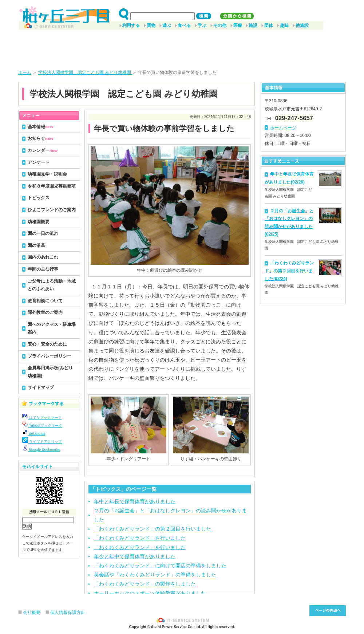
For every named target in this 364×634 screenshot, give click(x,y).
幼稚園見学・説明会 (47, 174)
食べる (184, 25)
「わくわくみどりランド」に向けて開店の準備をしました (160, 566)
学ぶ (202, 25)
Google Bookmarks (41, 450)
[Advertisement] (182, 47)
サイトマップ (41, 387)
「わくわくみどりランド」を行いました (140, 538)
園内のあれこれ (43, 257)
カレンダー (43, 150)
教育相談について (45, 301)
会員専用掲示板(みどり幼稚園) (50, 372)
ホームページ (283, 128)
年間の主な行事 (43, 269)
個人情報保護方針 (68, 613)
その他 (220, 25)
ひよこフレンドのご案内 (52, 210)
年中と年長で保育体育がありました (135, 501)
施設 (253, 25)
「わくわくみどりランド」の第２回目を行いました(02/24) (289, 271)
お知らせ (40, 138)
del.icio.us (34, 434)
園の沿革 (36, 245)
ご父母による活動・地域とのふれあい (52, 285)
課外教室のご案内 (45, 312)
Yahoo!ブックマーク (42, 426)
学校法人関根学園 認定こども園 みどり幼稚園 (85, 72)
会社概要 (32, 613)
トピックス (39, 198)
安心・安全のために (47, 344)
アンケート (39, 162)
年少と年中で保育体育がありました (135, 556)
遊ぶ (167, 25)
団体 (269, 25)
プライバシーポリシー (50, 356)
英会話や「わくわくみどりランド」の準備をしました (155, 575)
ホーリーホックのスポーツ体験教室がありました (150, 593)
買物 (151, 25)
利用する (131, 25)
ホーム (25, 72)
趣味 (284, 25)
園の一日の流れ (43, 233)
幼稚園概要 (39, 222)
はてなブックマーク (42, 418)
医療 (238, 25)
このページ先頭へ (328, 611)
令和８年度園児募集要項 (52, 186)
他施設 (302, 25)
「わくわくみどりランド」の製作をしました (145, 584)
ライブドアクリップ (42, 442)
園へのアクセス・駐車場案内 (52, 328)
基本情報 (40, 127)
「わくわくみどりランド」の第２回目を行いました (153, 529)
